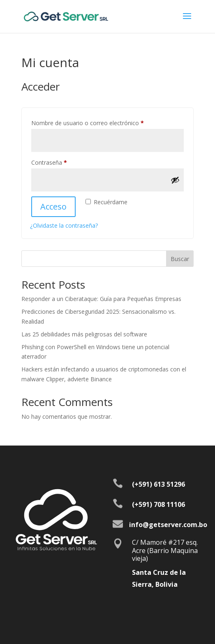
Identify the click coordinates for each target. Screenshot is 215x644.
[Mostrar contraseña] (175, 180)
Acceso (53, 206)
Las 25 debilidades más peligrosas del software (84, 334)
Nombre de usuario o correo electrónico (102, 122)
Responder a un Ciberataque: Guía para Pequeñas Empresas (101, 299)
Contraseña (64, 162)
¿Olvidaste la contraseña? (64, 225)
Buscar (180, 259)
